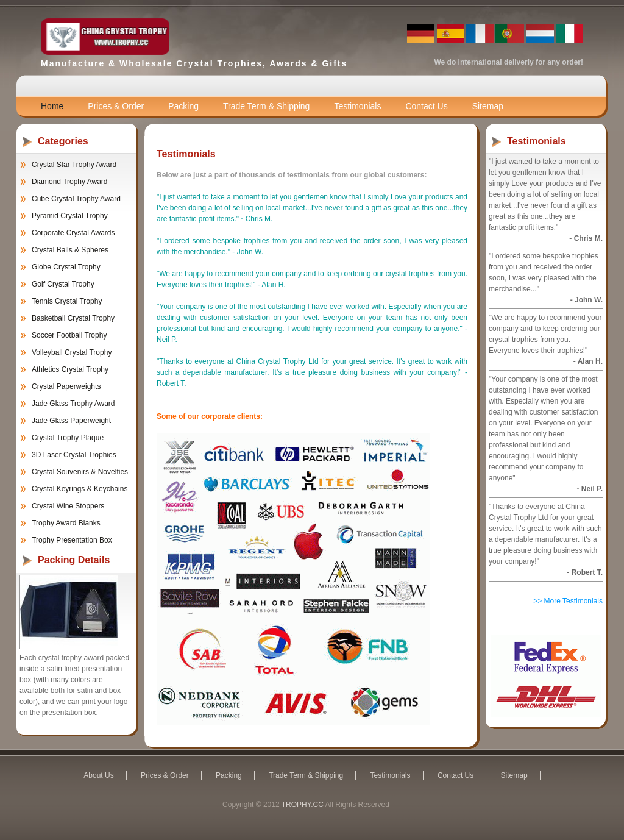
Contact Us (426, 106)
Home (52, 106)
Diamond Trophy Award (70, 182)
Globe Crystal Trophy (66, 267)
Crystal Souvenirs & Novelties (80, 472)
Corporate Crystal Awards (73, 233)
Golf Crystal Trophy (63, 284)
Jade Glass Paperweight (71, 421)
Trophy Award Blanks (66, 523)
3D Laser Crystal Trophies (74, 455)
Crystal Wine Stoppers (68, 506)
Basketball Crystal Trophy (73, 318)
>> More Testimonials (568, 601)
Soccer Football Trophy (69, 335)
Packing (183, 106)
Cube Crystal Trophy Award (76, 199)
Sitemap (488, 106)
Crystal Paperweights (66, 386)
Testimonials (357, 106)
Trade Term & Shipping (266, 106)
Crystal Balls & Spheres (70, 250)
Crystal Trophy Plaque (68, 438)
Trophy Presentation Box (72, 540)
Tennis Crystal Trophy (67, 301)
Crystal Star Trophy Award (74, 165)
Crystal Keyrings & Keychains (80, 489)
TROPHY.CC (303, 805)
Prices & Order (116, 106)
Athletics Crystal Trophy (70, 369)
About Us (98, 775)
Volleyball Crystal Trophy (72, 352)
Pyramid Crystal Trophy (70, 216)
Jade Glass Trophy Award (73, 404)
